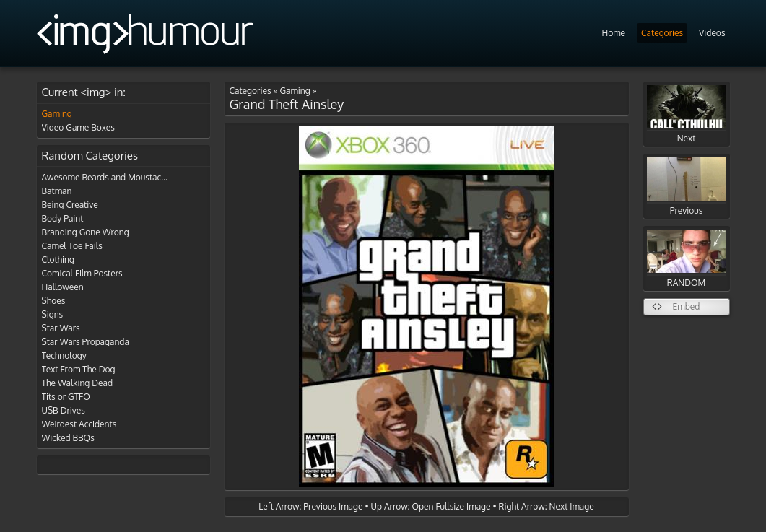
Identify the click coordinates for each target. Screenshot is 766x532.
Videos (712, 33)
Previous (687, 187)
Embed (687, 306)
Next (687, 114)
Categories (662, 33)
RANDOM (687, 259)
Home (613, 33)
